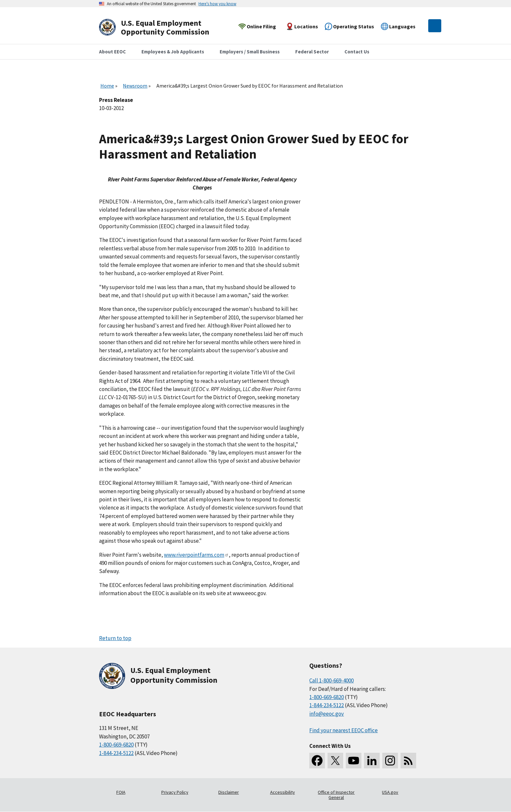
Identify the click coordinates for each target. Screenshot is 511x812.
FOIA (121, 792)
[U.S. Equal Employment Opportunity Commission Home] (162, 28)
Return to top (115, 638)
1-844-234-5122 (116, 753)
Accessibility (283, 792)
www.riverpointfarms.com (196, 555)
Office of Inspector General (336, 795)
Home (107, 86)
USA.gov (390, 792)
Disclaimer (229, 792)
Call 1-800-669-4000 (331, 680)
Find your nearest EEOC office (343, 730)
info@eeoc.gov (327, 714)
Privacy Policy (175, 792)
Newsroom (135, 86)
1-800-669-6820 (116, 745)
